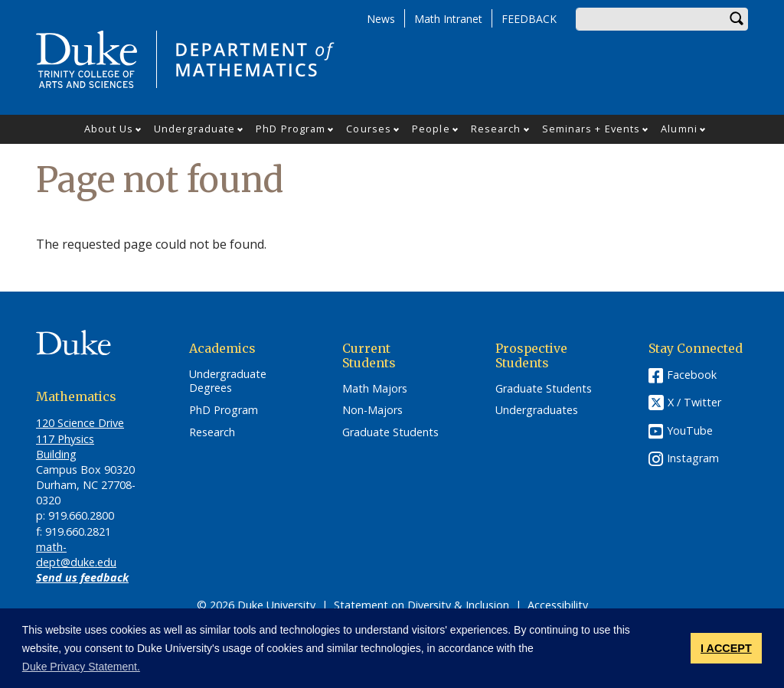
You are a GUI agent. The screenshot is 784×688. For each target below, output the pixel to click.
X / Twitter (694, 402)
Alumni (679, 129)
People (431, 129)
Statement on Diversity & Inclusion (421, 605)
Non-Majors (372, 410)
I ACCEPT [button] (726, 648)
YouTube (690, 430)
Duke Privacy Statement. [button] (81, 667)
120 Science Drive (80, 423)
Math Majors (375, 389)
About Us (109, 129)
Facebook (692, 375)
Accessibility (558, 605)
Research (496, 129)
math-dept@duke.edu (76, 554)
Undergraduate (194, 129)
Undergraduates (537, 410)
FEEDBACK (529, 19)
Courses (369, 129)
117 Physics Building (65, 447)
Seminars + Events (591, 129)
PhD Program (291, 129)
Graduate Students (390, 432)
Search (737, 19)
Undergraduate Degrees (228, 381)
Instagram (693, 458)
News (381, 19)
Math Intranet (448, 19)
